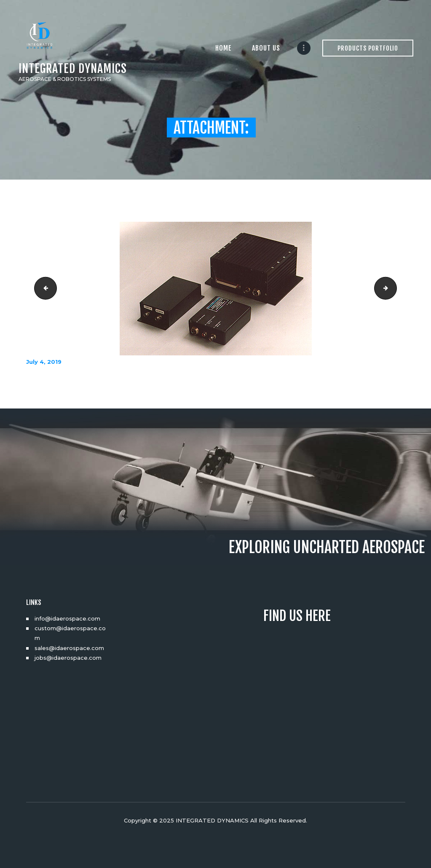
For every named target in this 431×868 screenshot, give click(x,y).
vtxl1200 (394, 288)
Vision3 (43, 288)
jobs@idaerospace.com (68, 658)
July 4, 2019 (44, 362)
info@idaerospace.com (67, 618)
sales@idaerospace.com (69, 648)
